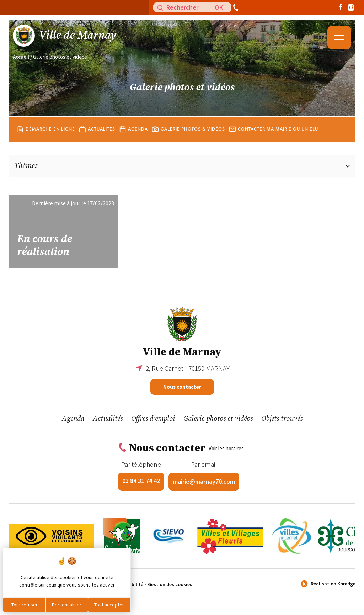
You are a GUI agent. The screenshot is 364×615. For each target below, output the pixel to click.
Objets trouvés (282, 419)
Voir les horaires (226, 448)
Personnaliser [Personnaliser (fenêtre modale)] (67, 605)
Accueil (21, 57)
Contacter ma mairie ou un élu (274, 134)
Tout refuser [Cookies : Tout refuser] (25, 605)
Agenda (134, 134)
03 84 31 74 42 (141, 481)
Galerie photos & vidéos (189, 134)
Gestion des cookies (170, 584)
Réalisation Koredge (327, 584)
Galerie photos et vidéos (218, 419)
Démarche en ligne (46, 134)
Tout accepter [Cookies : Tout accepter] (109, 605)
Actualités (97, 134)
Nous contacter (182, 387)
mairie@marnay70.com (204, 481)
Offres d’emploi (153, 419)
